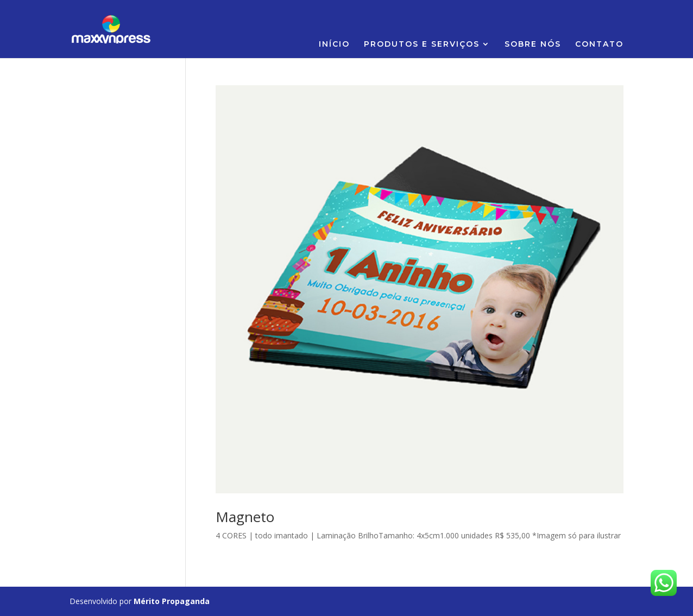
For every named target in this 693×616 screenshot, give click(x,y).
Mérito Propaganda (172, 601)
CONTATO (599, 45)
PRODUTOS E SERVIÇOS (422, 45)
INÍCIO (334, 45)
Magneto (245, 517)
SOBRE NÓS (533, 45)
